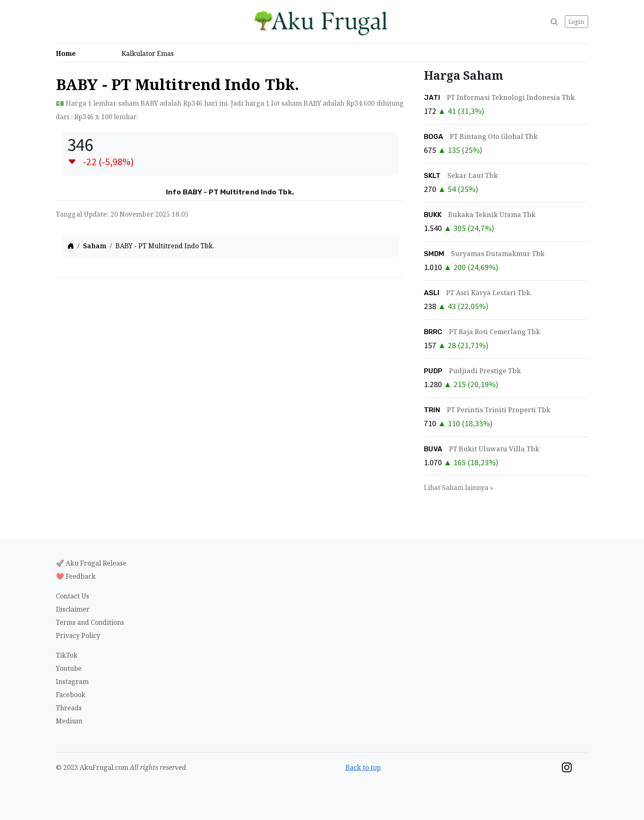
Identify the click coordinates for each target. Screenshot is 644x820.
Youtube (69, 668)
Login (576, 22)
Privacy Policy (78, 635)
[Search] (554, 22)
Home (68, 53)
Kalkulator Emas (150, 53)
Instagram (72, 681)
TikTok (67, 655)
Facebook (71, 695)
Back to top (363, 767)
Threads (69, 708)
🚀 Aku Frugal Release (91, 563)
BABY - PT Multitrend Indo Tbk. (165, 246)
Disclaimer (73, 609)
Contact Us (72, 596)
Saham (95, 246)
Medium (69, 721)
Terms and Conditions (90, 622)
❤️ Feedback (76, 576)
